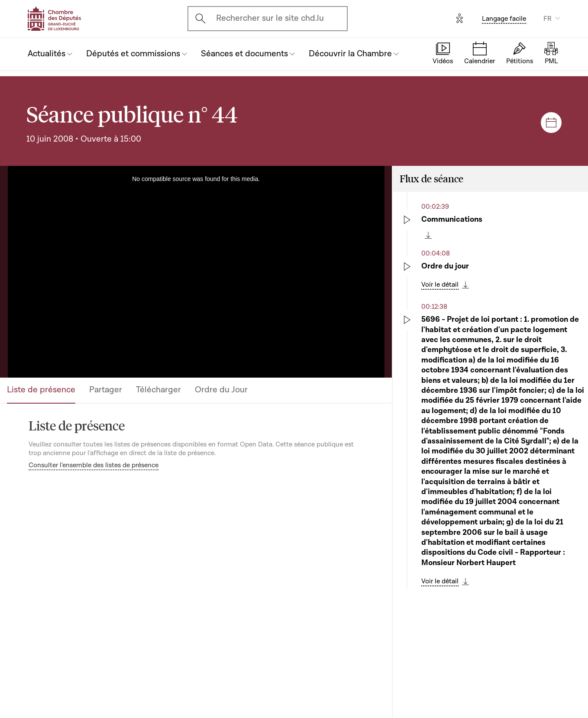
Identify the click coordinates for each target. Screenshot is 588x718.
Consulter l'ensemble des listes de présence (94, 465)
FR (548, 19)
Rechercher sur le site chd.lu (270, 18)
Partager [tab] (106, 390)
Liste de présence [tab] (41, 390)
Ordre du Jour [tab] (221, 390)
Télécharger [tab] (158, 390)
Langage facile (504, 19)
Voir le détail (440, 285)
